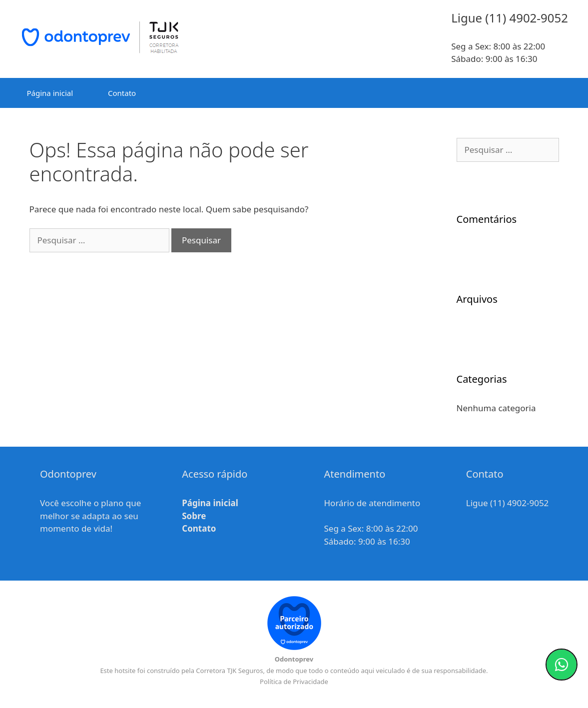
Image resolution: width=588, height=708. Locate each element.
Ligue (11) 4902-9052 (508, 503)
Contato (122, 93)
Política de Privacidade (294, 682)
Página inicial (50, 93)
